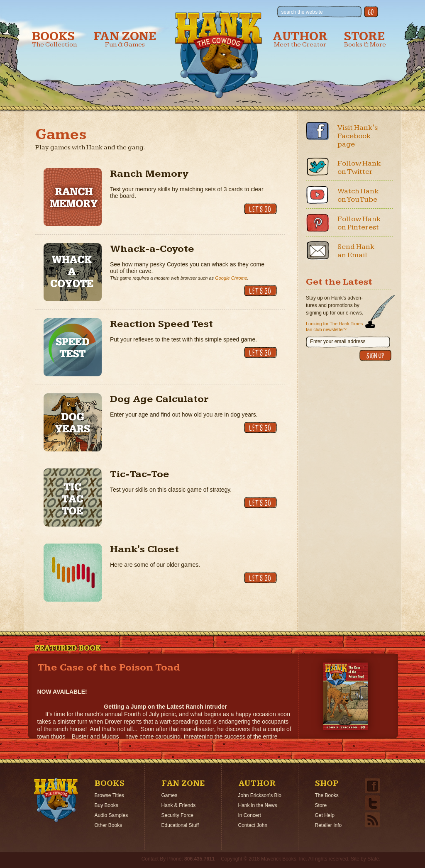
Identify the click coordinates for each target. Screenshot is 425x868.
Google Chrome (231, 278)
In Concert (250, 815)
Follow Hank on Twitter (359, 167)
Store (365, 39)
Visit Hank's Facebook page (358, 136)
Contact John (253, 825)
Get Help (325, 815)
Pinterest (318, 222)
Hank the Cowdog (219, 54)
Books (54, 39)
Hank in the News (258, 805)
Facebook (318, 131)
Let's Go (260, 209)
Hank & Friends (179, 805)
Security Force (177, 815)
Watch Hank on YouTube (358, 195)
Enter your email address (338, 341)
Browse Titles (109, 795)
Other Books (109, 825)
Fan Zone (125, 39)
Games (170, 795)
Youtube (318, 195)
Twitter (318, 167)
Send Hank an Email (356, 251)
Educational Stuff (180, 825)
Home (56, 800)
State (373, 859)
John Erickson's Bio (260, 795)
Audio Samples (111, 815)
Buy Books (106, 805)
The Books (327, 795)
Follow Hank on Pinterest (359, 223)
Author (300, 39)
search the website (302, 12)
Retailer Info (329, 825)
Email (318, 250)
